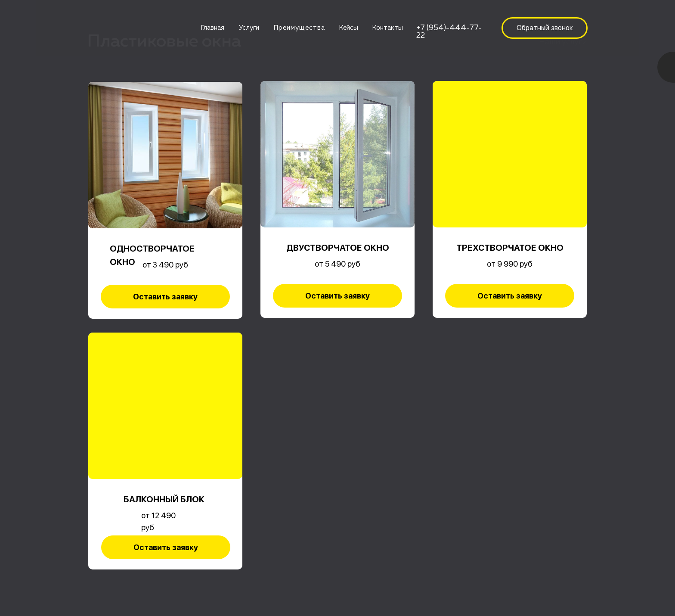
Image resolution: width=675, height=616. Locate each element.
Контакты (387, 28)
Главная (212, 28)
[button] (545, 28)
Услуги (249, 28)
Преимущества (299, 28)
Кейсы (348, 28)
